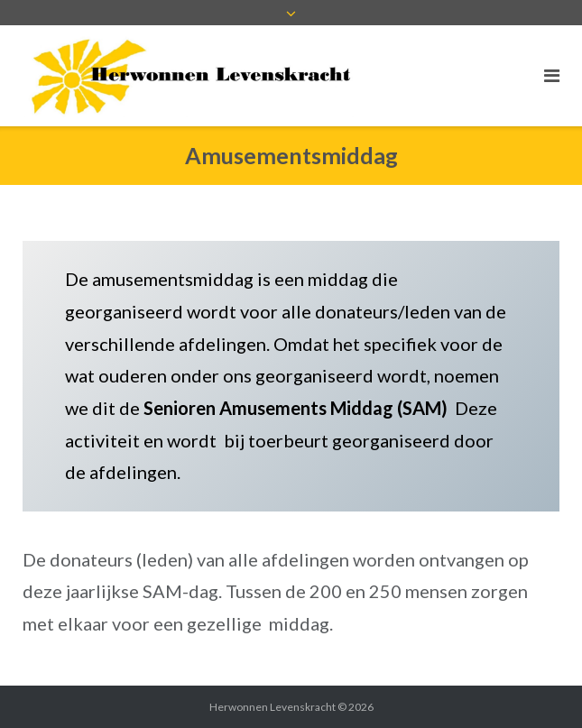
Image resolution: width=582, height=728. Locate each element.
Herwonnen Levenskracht (273, 707)
